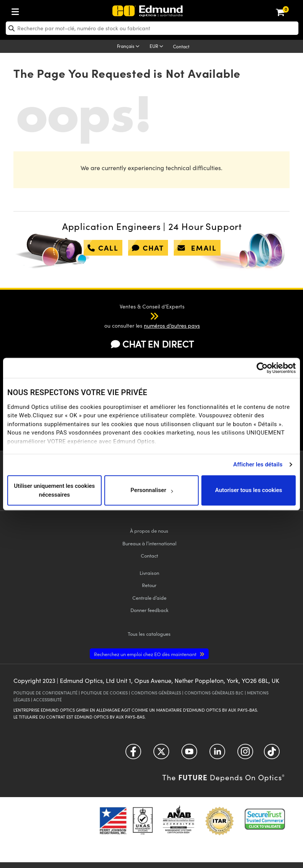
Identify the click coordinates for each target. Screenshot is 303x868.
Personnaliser (152, 491)
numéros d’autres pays (172, 326)
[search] (152, 28)
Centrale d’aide (149, 598)
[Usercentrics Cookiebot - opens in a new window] (262, 368)
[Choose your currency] (158, 47)
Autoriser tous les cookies (249, 491)
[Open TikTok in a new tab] (272, 754)
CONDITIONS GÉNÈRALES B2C (214, 693)
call (103, 248)
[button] (147, 316)
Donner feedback (149, 610)
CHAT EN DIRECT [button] (152, 344)
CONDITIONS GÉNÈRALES (156, 693)
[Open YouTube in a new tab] (189, 754)
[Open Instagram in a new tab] (245, 754)
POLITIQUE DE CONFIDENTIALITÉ (45, 693)
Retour (149, 585)
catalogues (149, 634)
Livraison (149, 573)
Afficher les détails (258, 464)
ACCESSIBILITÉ (48, 700)
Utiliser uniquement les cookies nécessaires (54, 490)
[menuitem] (41, 10)
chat (148, 248)
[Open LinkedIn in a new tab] (217, 754)
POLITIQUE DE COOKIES (104, 693)
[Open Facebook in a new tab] (133, 754)
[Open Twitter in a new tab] (161, 754)
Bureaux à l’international (149, 543)
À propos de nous (149, 531)
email (197, 248)
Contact (181, 46)
